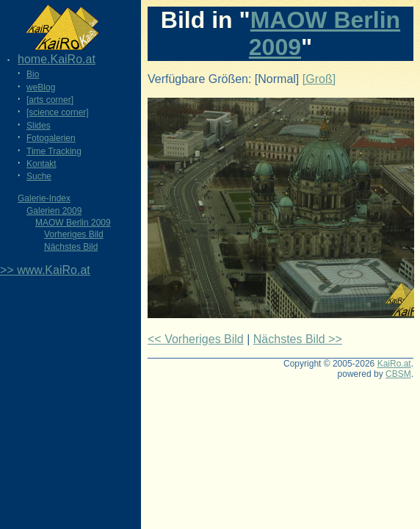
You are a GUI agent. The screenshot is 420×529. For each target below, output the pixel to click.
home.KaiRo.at (57, 59)
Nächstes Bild (71, 247)
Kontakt (41, 164)
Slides (39, 126)
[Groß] (319, 79)
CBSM (398, 374)
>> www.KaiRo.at (45, 270)
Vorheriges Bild (74, 234)
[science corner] (58, 112)
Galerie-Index (44, 198)
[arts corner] (50, 100)
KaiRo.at (394, 364)
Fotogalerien (51, 138)
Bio (33, 74)
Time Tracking (54, 151)
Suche (39, 176)
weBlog (41, 87)
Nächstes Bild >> (298, 339)
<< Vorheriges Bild (196, 339)
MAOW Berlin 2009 (73, 223)
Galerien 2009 (54, 211)
